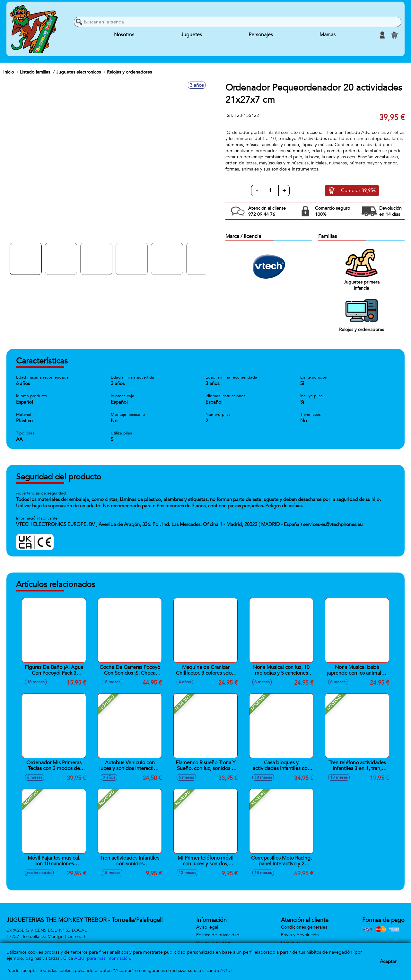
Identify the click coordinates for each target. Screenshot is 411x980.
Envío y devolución (300, 935)
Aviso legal (207, 927)
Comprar (358, 191)
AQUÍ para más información (102, 958)
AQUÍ (226, 971)
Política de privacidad (218, 935)
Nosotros (124, 35)
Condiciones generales (304, 927)
